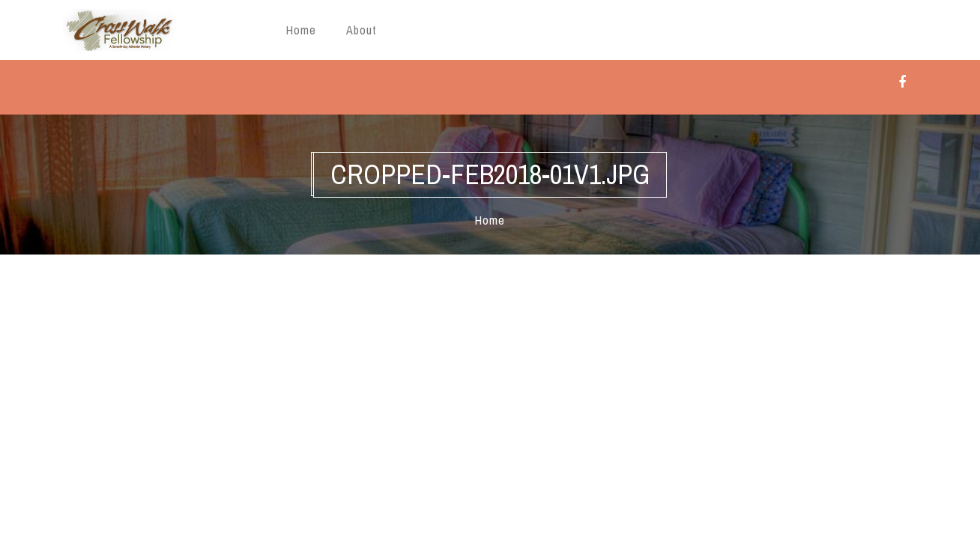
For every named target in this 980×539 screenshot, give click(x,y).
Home (301, 30)
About (362, 30)
